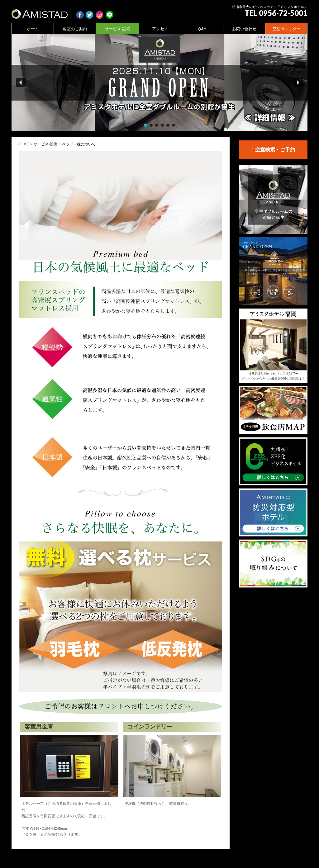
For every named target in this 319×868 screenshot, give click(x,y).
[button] (159, 83)
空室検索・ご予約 (273, 150)
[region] (159, 83)
